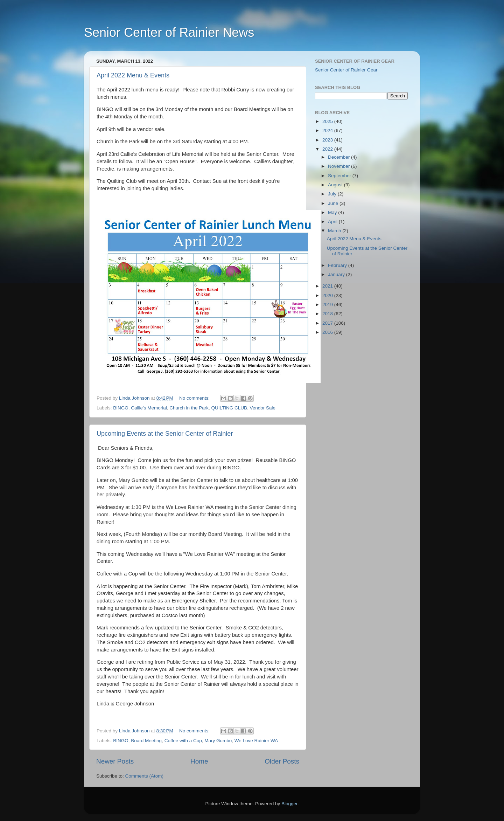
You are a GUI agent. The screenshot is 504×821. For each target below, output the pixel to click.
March (335, 231)
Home (199, 761)
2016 (328, 332)
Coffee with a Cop (183, 741)
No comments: (195, 398)
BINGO (121, 408)
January (337, 274)
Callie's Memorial (149, 408)
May (333, 212)
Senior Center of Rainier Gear (346, 70)
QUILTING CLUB (229, 408)
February (338, 265)
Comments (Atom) (145, 776)
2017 (328, 323)
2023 (328, 140)
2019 (328, 305)
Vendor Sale (263, 408)
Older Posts (282, 761)
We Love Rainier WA (256, 741)
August (336, 185)
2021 (328, 286)
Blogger (289, 804)
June (334, 203)
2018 (328, 314)
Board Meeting (146, 741)
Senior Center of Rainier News (169, 32)
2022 (328, 149)
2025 (328, 121)
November (339, 166)
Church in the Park (189, 408)
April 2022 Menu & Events (133, 75)
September (340, 176)
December (339, 157)
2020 (328, 295)
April (333, 222)
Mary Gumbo (218, 741)
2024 (328, 130)
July (333, 194)
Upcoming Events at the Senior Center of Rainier (165, 434)
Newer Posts (115, 761)
